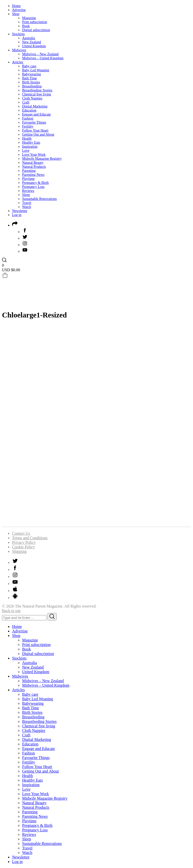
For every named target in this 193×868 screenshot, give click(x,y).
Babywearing (32, 74)
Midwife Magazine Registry (42, 159)
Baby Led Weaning (36, 70)
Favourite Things (34, 122)
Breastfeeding (32, 86)
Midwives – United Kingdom (43, 58)
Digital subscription (36, 30)
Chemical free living (37, 94)
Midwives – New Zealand (40, 54)
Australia (29, 38)
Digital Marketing (35, 106)
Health (27, 139)
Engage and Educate (36, 114)
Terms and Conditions (30, 538)
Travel (27, 203)
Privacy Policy (24, 542)
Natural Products (34, 167)
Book (26, 26)
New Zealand (32, 42)
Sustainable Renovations (39, 199)
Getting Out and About (38, 134)
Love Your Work (34, 155)
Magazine (29, 18)
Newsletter (20, 211)
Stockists (18, 34)
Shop (16, 14)
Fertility (28, 126)
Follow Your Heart (35, 130)
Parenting (29, 171)
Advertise (19, 10)
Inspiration (30, 147)
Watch (27, 207)
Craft (26, 102)
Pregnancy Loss (33, 187)
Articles (18, 62)
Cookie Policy (23, 547)
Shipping (19, 551)
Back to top (11, 611)
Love (26, 151)
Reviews (28, 191)
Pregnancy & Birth (35, 183)
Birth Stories (31, 82)
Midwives (19, 50)
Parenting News (33, 175)
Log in (17, 215)
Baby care (29, 66)
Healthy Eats (31, 143)
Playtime (28, 179)
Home (16, 6)
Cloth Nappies (32, 98)
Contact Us (21, 533)
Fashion (28, 118)
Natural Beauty (33, 163)
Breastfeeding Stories (37, 90)
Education (29, 110)
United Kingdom (34, 46)
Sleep (26, 195)
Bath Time (30, 78)
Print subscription (35, 22)
